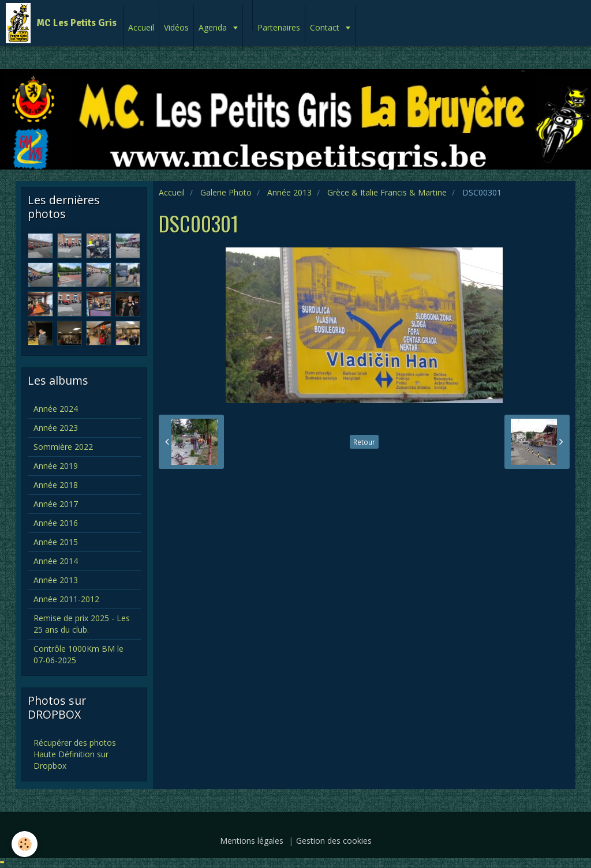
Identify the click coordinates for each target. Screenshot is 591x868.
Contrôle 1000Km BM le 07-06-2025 (78, 654)
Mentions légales (252, 841)
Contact (326, 27)
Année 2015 (56, 542)
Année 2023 (56, 428)
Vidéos (176, 27)
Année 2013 (289, 192)
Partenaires (279, 27)
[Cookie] (25, 844)
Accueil (141, 27)
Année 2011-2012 (66, 599)
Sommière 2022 (63, 447)
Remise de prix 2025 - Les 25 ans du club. (82, 624)
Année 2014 (56, 561)
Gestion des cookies (334, 841)
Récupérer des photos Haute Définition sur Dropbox (75, 754)
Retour (364, 442)
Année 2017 (56, 504)
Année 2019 (56, 466)
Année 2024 (56, 409)
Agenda (214, 27)
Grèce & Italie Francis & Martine (387, 192)
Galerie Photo (226, 192)
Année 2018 (56, 485)
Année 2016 (56, 523)
